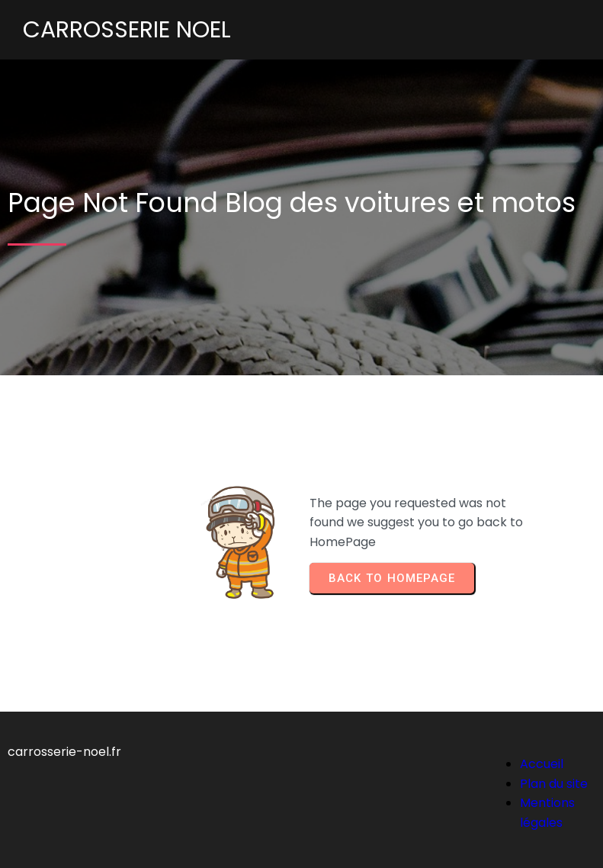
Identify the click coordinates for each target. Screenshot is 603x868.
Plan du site (554, 784)
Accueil (542, 764)
